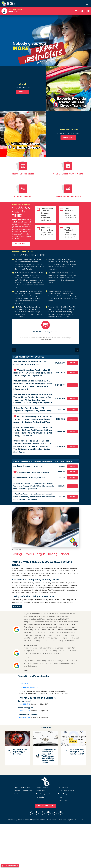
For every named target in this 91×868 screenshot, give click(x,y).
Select (73, 363)
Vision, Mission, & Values (66, 791)
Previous (14, 350)
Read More (17, 606)
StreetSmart (18, 794)
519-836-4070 (24, 683)
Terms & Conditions (42, 788)
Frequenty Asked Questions (23, 791)
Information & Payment (23, 191)
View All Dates (21, 244)
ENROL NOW (68, 168)
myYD (60, 797)
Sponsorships (62, 800)
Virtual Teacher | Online (23, 168)
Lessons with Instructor (68, 191)
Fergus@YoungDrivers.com (28, 687)
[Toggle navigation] (87, 4)
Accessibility (40, 797)
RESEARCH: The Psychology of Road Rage (20, 752)
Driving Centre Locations (22, 788)
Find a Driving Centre (46, 806)
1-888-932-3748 (24, 704)
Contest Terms (41, 791)
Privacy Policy (63, 794)
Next (77, 350)
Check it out (68, 137)
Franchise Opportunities (44, 794)
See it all (23, 92)
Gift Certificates (63, 788)
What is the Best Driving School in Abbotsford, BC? (77, 752)
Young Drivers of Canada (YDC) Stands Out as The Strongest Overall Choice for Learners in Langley (49, 756)
